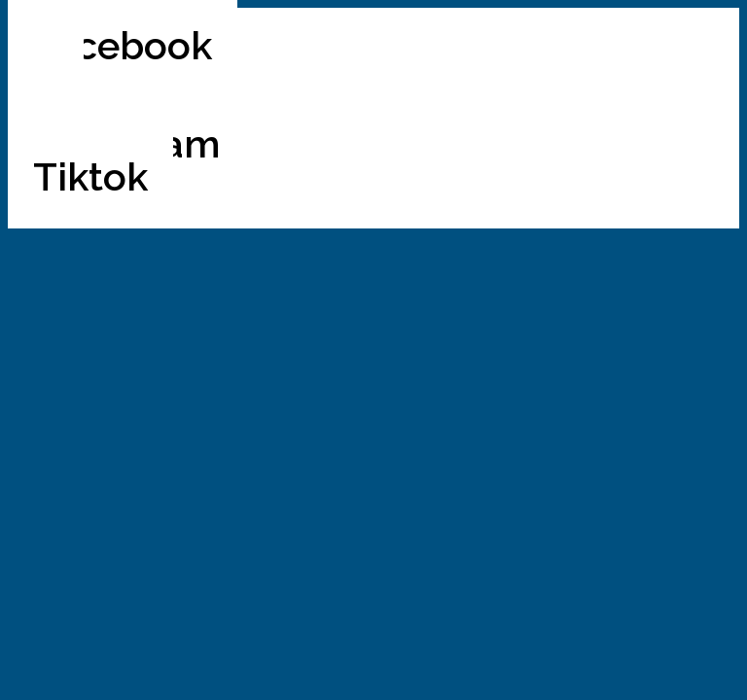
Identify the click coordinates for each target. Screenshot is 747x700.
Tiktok (90, 176)
